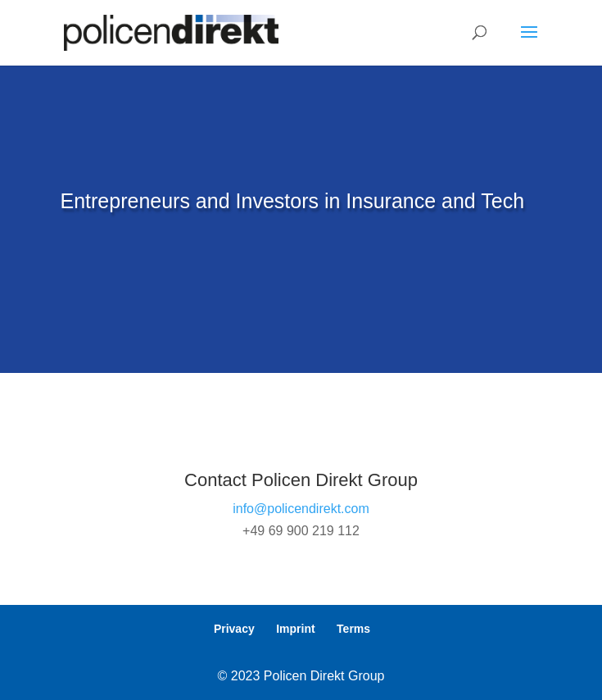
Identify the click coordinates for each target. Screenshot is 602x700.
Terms (353, 629)
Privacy (234, 629)
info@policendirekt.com (301, 509)
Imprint (295, 629)
